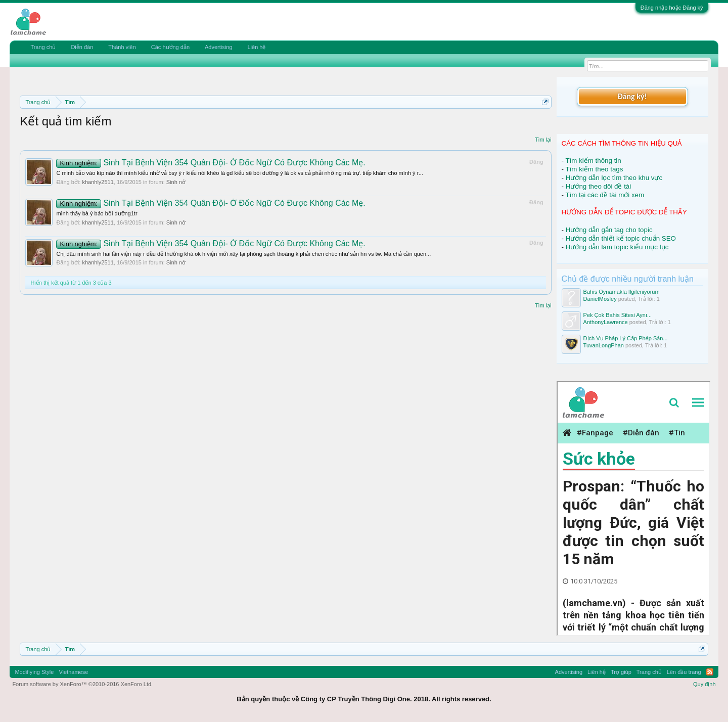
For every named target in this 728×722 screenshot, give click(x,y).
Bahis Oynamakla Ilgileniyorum (622, 292)
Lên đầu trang (684, 672)
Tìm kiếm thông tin (594, 161)
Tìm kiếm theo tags (595, 169)
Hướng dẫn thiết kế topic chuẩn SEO (621, 238)
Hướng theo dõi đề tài (598, 186)
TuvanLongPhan (604, 345)
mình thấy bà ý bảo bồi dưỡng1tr (97, 213)
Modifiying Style (34, 672)
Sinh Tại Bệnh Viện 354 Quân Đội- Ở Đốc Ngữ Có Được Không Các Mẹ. (211, 163)
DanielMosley (600, 299)
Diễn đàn (82, 47)
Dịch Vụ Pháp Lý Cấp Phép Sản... (626, 338)
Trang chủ (43, 47)
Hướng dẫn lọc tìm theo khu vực (614, 178)
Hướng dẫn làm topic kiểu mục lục (617, 247)
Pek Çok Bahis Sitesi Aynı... (618, 315)
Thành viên (122, 47)
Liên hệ (256, 47)
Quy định (704, 684)
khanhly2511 (98, 182)
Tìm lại (543, 140)
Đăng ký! (632, 96)
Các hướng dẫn (170, 47)
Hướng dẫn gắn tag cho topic (609, 230)
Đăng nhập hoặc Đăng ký (672, 8)
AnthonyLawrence (606, 322)
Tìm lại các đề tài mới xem (605, 195)
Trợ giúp (621, 672)
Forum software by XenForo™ (82, 684)
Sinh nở (176, 182)
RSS (710, 672)
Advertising (218, 47)
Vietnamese (73, 672)
